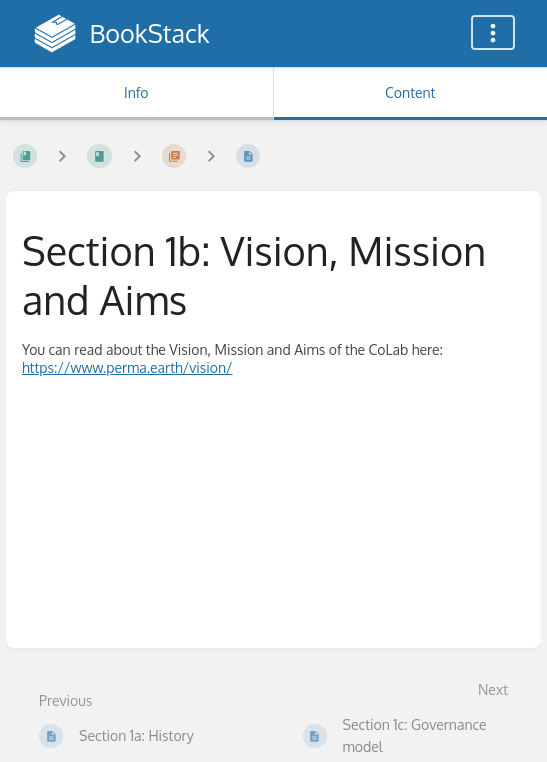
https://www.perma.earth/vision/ (127, 367)
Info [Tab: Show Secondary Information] (136, 92)
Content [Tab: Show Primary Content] (410, 92)
